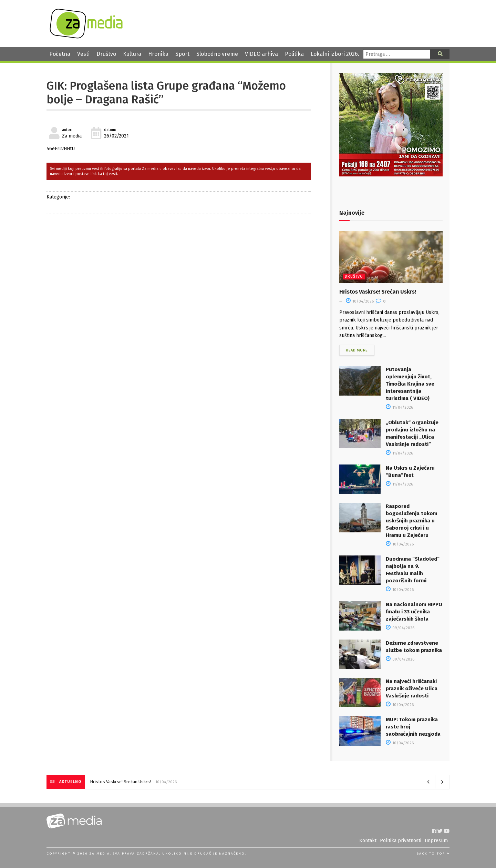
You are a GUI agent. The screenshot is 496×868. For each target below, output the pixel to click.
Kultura (132, 54)
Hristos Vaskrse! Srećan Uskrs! (378, 292)
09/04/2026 (400, 628)
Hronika (158, 54)
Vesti (83, 54)
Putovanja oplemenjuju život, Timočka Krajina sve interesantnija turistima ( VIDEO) (410, 384)
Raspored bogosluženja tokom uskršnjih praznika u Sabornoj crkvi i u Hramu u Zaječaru (411, 521)
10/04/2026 (360, 301)
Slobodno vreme (217, 54)
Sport (182, 54)
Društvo (106, 54)
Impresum (436, 841)
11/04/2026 (399, 407)
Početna (60, 54)
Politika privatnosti (401, 841)
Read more (357, 350)
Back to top (433, 854)
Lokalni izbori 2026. (335, 54)
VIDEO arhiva (261, 54)
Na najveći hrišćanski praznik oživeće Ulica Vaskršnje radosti (412, 688)
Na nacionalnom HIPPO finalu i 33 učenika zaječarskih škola (414, 612)
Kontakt (368, 841)
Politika (294, 54)
